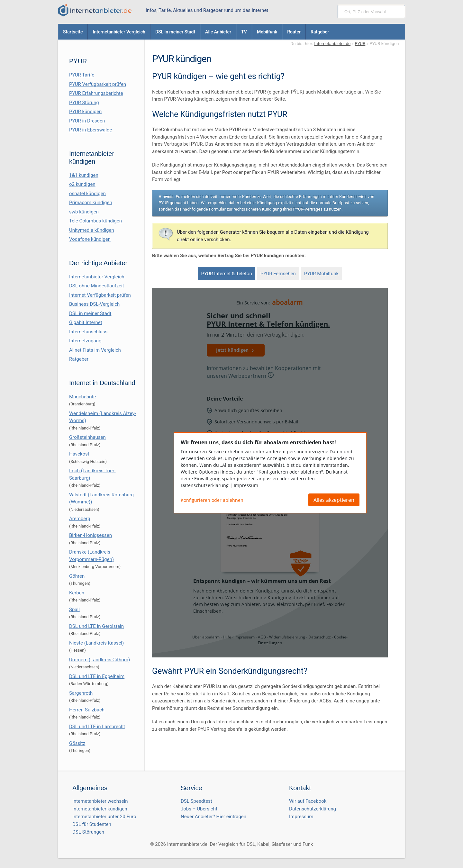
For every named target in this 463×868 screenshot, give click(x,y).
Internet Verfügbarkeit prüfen (100, 295)
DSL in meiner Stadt (90, 313)
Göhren (77, 576)
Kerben (77, 593)
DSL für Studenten (92, 824)
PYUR (360, 43)
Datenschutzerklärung (313, 809)
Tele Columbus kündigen (95, 221)
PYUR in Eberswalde (91, 130)
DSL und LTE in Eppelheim (97, 676)
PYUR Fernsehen (278, 274)
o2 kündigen (82, 184)
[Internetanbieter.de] (95, 10)
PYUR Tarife (82, 75)
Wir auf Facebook (308, 801)
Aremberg (80, 519)
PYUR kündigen (85, 112)
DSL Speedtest (196, 801)
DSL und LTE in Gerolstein (96, 626)
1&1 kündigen (84, 175)
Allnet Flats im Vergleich (95, 350)
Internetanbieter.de (332, 43)
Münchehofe (83, 397)
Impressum (301, 817)
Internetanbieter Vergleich (97, 277)
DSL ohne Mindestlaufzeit (97, 286)
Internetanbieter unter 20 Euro (104, 817)
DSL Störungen (88, 832)
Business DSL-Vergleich (94, 304)
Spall (74, 610)
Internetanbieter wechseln (100, 801)
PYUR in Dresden (87, 121)
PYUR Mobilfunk (321, 274)
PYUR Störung (84, 103)
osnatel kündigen (87, 194)
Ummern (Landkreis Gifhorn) (100, 660)
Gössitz (77, 743)
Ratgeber (79, 359)
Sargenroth (81, 693)
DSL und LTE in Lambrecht (97, 727)
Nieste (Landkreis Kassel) (96, 643)
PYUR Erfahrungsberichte (96, 93)
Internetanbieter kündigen (100, 809)
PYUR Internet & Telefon (226, 274)
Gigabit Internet (86, 322)
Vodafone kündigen (90, 239)
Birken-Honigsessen (91, 535)
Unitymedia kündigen (92, 230)
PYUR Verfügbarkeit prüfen (98, 84)
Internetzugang (85, 341)
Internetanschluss (88, 332)
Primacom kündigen (91, 203)
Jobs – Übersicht (199, 809)
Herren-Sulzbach (87, 710)
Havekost (79, 454)
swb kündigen (84, 212)
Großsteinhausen (87, 437)
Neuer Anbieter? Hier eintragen (213, 817)
